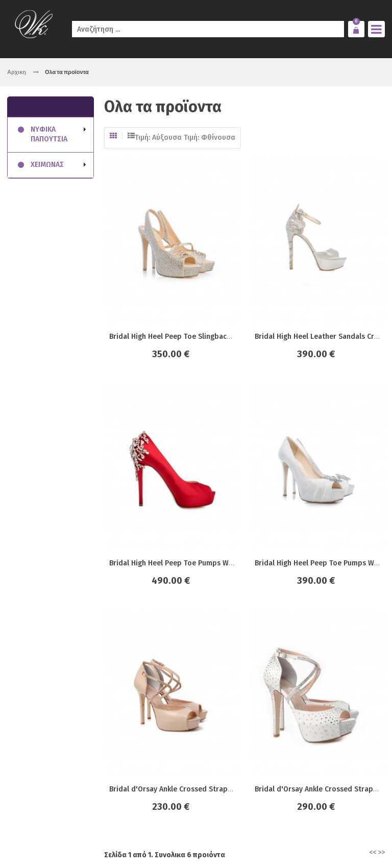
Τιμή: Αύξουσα (158, 138)
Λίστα (131, 136)
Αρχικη (17, 72)
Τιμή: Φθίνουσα (210, 138)
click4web (123, 839)
